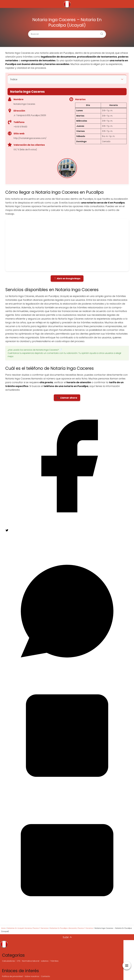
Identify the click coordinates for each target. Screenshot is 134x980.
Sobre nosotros (32, 976)
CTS (18, 961)
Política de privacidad (12, 976)
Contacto (46, 976)
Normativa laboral (31, 961)
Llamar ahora (69, 398)
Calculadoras (8, 961)
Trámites (54, 961)
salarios (45, 961)
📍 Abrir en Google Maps (67, 279)
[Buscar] (101, 33)
